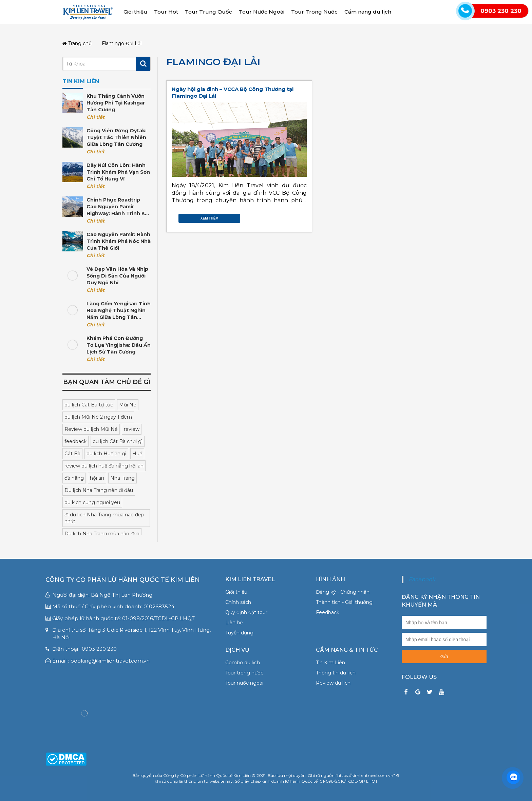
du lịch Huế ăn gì (106, 454)
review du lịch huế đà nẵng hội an (104, 466)
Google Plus (297, 217)
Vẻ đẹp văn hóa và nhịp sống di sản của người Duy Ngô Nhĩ (117, 276)
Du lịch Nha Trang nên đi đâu (99, 490)
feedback (75, 441)
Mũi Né (128, 405)
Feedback (328, 612)
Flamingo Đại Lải (213, 62)
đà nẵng (74, 478)
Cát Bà (72, 454)
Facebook (283, 217)
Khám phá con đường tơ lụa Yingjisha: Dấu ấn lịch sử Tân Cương (119, 345)
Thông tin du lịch (336, 673)
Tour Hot (166, 12)
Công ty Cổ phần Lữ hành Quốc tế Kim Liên (123, 580)
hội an (97, 478)
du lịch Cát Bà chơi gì (118, 441)
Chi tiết (96, 117)
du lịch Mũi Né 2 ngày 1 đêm (98, 417)
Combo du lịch (243, 663)
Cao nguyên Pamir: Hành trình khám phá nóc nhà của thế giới (119, 241)
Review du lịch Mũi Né (91, 429)
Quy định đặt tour (246, 612)
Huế (137, 454)
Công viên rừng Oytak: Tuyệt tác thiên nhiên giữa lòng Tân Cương (117, 137)
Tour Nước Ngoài (262, 12)
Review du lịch (333, 683)
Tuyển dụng (239, 633)
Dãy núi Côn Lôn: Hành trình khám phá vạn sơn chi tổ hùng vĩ (118, 172)
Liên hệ (234, 623)
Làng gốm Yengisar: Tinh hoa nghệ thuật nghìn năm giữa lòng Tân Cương (119, 311)
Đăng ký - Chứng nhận (343, 592)
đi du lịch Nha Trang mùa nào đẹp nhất (104, 518)
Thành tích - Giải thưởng (344, 602)
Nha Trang (122, 478)
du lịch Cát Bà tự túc (89, 405)
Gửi (444, 657)
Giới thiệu (135, 12)
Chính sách (238, 602)
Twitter (290, 217)
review (132, 429)
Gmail (303, 217)
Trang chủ (77, 44)
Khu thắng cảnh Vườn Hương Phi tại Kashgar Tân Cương (116, 103)
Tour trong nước (244, 673)
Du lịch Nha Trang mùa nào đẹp (102, 534)
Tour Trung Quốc (208, 12)
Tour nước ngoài (244, 683)
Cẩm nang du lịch (368, 12)
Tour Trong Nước (314, 12)
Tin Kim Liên (330, 663)
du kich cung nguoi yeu (92, 502)
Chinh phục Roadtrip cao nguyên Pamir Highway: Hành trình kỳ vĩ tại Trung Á (117, 207)
